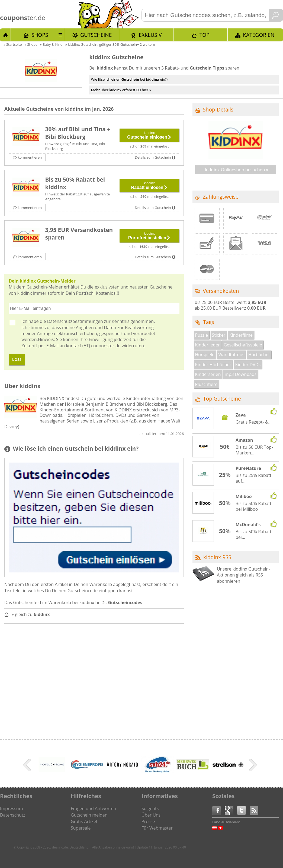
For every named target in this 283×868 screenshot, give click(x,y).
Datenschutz (13, 815)
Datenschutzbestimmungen (75, 321)
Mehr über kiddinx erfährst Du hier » (121, 90)
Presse (148, 821)
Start (5, 35)
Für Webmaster (157, 828)
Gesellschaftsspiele (243, 345)
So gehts (150, 808)
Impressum (11, 808)
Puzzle (202, 335)
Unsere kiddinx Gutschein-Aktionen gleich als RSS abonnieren (243, 575)
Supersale (81, 828)
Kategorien (259, 35)
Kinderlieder (208, 345)
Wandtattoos (231, 355)
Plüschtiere (206, 384)
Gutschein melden (89, 815)
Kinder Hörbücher (213, 365)
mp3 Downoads (241, 374)
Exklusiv (150, 35)
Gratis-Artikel (84, 821)
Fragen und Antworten (94, 808)
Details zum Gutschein (153, 157)
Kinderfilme (241, 335)
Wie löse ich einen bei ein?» (130, 79)
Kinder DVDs (248, 365)
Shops (40, 35)
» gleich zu (31, 614)
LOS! (17, 360)
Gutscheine (96, 35)
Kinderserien (208, 374)
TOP (205, 35)
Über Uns (151, 815)
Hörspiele (205, 355)
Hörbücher (259, 355)
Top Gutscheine (222, 399)
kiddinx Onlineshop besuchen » (237, 170)
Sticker (218, 335)
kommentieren (30, 157)
